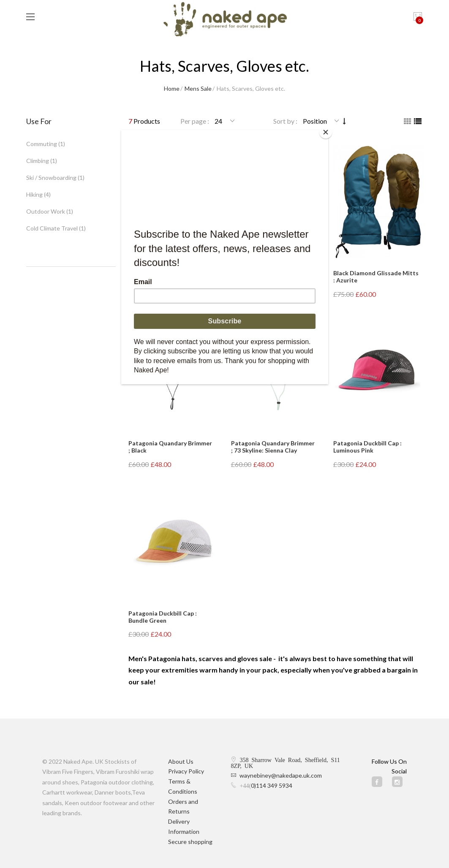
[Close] (326, 132)
